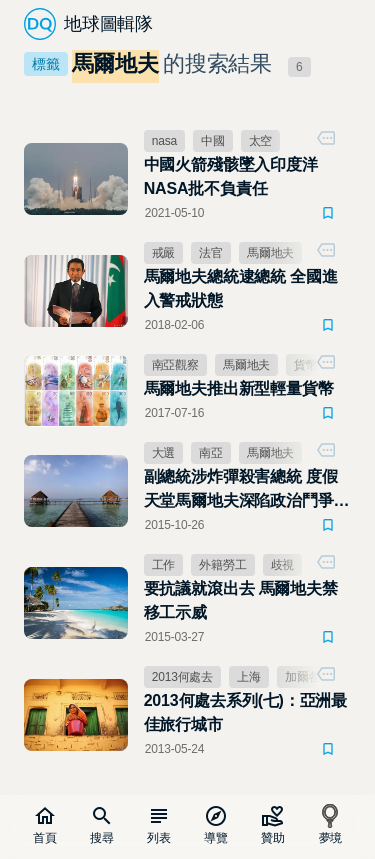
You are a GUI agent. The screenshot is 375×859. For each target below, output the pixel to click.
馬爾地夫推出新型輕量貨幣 (239, 388)
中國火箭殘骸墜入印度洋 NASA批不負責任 (231, 176)
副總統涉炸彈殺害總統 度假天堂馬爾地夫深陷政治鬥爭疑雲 (247, 490)
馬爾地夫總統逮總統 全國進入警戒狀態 (241, 288)
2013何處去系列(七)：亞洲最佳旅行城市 (245, 712)
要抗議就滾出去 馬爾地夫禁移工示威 (241, 600)
